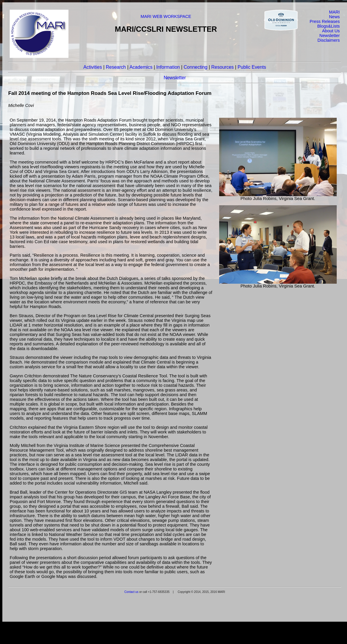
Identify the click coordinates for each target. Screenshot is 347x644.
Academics (141, 67)
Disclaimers (329, 40)
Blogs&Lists (329, 26)
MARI (335, 12)
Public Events (252, 67)
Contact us (131, 592)
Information (168, 67)
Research (116, 67)
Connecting (196, 67)
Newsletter (330, 36)
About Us (331, 31)
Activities (93, 67)
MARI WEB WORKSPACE (166, 16)
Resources (222, 67)
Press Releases (325, 21)
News (335, 17)
